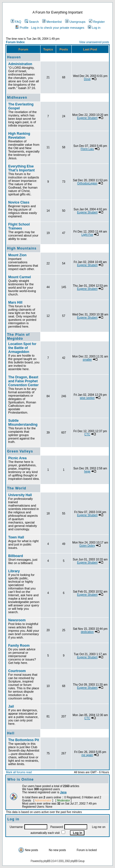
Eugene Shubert (87, 118)
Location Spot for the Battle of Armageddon (22, 348)
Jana (63, 792)
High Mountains (22, 248)
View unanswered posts (94, 42)
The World (17, 488)
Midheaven (17, 98)
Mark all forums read (19, 772)
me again (87, 755)
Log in (94, 28)
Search (32, 22)
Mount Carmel (20, 277)
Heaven (14, 57)
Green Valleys (20, 451)
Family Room (19, 646)
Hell (11, 733)
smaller (87, 360)
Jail (11, 706)
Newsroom (17, 620)
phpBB (47, 861)
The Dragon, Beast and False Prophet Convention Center (23, 381)
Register (97, 22)
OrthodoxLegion (87, 183)
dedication (87, 632)
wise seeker (87, 398)
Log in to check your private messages (58, 28)
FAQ (16, 22)
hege (87, 471)
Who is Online (21, 779)
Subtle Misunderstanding (23, 423)
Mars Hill (15, 302)
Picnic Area (17, 458)
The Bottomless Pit (24, 740)
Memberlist (52, 22)
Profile (22, 28)
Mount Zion (17, 255)
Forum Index (15, 42)
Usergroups (75, 22)
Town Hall (16, 537)
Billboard (16, 556)
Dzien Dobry (87, 546)
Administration (20, 64)
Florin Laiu (87, 149)
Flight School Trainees (19, 226)
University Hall (20, 495)
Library (14, 571)
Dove (87, 79)
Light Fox (87, 235)
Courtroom (17, 671)
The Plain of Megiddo (18, 337)
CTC (87, 434)
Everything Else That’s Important (22, 168)
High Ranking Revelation (19, 136)
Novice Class (19, 202)
